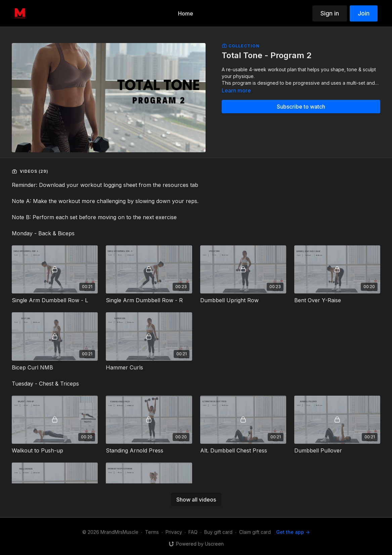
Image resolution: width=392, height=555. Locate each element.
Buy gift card (218, 532)
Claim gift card (255, 532)
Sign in (330, 13)
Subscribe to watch (301, 107)
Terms (152, 532)
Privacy (174, 532)
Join (364, 13)
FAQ (193, 532)
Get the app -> (293, 532)
